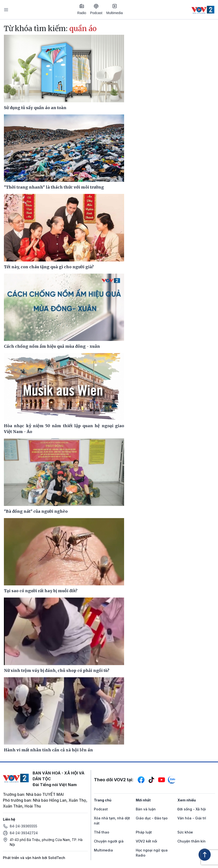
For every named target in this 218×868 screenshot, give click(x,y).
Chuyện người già (109, 841)
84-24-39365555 (23, 826)
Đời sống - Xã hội (192, 809)
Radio (82, 9)
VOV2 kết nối (146, 841)
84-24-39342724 (24, 833)
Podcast (96, 9)
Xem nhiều (187, 800)
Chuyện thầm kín (191, 841)
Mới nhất (143, 800)
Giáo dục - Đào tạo (152, 818)
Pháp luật (144, 832)
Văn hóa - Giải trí (192, 818)
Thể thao (102, 832)
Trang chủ (103, 800)
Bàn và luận (146, 809)
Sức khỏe (185, 832)
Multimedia (115, 9)
